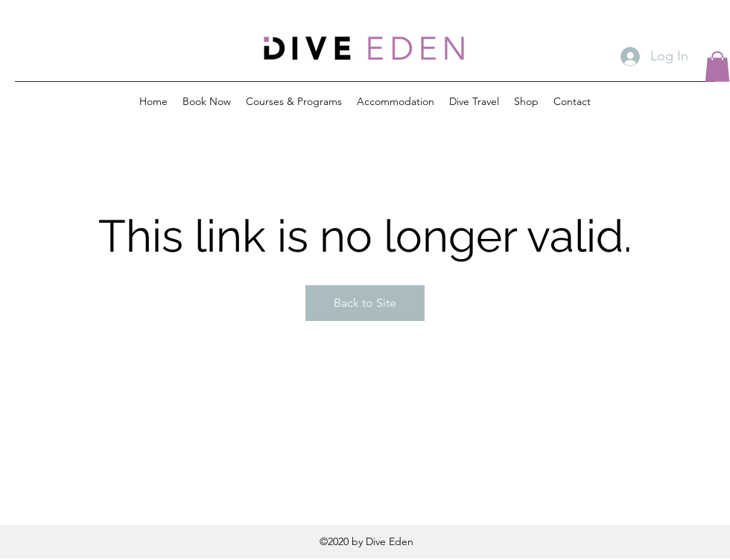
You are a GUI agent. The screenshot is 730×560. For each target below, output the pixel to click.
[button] (717, 67)
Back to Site (365, 303)
